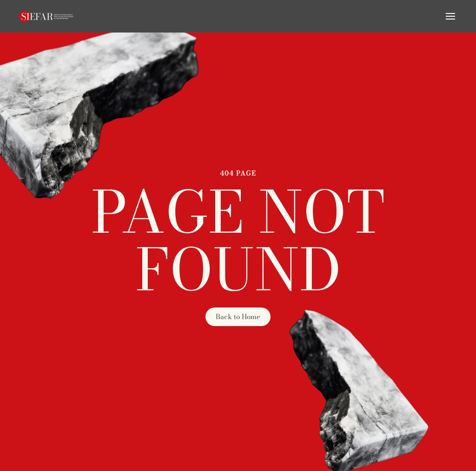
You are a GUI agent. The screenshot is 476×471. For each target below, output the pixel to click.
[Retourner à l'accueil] (46, 16)
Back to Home (238, 317)
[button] (450, 16)
